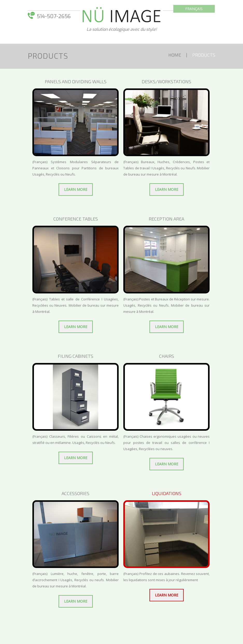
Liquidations (167, 493)
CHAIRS (167, 356)
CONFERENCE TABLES (76, 219)
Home (175, 55)
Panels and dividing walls (76, 81)
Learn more (76, 189)
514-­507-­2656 (54, 16)
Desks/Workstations (166, 81)
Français (194, 9)
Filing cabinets (76, 356)
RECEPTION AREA (166, 219)
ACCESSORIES (76, 493)
